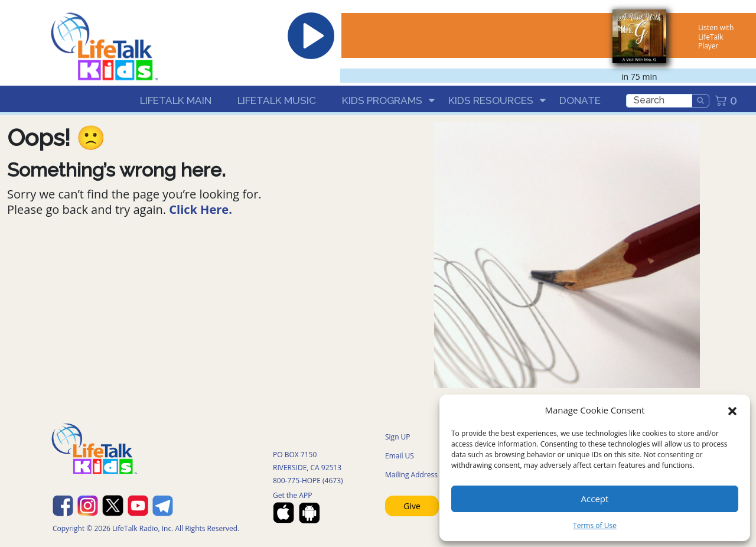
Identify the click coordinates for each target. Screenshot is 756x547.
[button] (732, 410)
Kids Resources (491, 100)
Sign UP (398, 437)
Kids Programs (382, 100)
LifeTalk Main (176, 100)
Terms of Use (595, 525)
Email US (400, 456)
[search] (659, 101)
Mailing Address (411, 475)
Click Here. (201, 209)
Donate (580, 100)
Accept (595, 499)
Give (412, 506)
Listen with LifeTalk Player (716, 37)
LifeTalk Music (277, 100)
